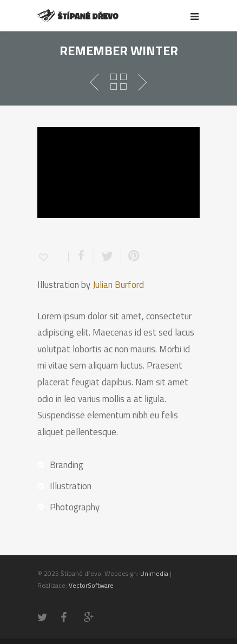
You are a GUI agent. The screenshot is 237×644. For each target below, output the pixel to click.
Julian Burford (118, 290)
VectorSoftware (91, 591)
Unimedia (154, 579)
